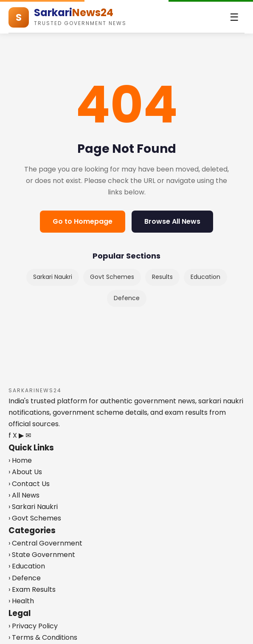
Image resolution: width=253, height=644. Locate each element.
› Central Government (45, 543)
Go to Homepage (83, 221)
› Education (27, 566)
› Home (20, 460)
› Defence (25, 578)
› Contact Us (29, 484)
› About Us (25, 472)
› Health (21, 601)
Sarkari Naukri (53, 277)
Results (162, 277)
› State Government (42, 555)
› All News (24, 495)
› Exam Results (32, 589)
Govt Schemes (112, 277)
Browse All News (172, 221)
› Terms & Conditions (43, 637)
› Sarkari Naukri (33, 507)
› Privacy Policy (33, 626)
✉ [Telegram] (28, 435)
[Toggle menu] (234, 17)
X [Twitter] (15, 435)
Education (205, 277)
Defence (127, 298)
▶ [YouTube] (21, 435)
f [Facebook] (10, 435)
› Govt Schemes (35, 518)
